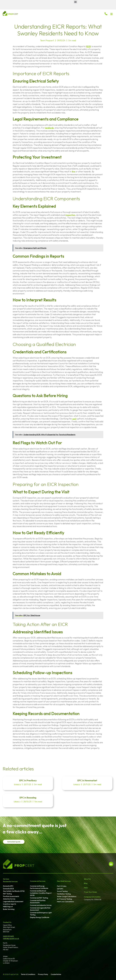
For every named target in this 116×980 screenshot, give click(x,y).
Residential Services (10, 881)
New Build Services (64, 881)
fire (73, 172)
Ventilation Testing (64, 894)
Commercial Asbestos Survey (41, 905)
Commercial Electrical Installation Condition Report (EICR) (41, 893)
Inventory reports (10, 904)
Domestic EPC (8, 886)
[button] (76, 2)
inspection (70, 215)
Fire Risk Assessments (11, 896)
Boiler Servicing (9, 909)
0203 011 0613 (8, 936)
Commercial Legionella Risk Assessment (40, 909)
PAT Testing (7, 894)
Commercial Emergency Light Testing (41, 914)
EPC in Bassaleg (28, 798)
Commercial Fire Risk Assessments (38, 902)
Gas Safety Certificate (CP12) (14, 891)
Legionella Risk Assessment (13, 901)
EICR (89, 46)
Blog (86, 883)
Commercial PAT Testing (39, 898)
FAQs (86, 888)
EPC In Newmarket (87, 780)
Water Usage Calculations (67, 896)
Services (6, 879)
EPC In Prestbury (28, 780)
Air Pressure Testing (64, 899)
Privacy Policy (43, 974)
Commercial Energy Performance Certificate (39, 887)
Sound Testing (62, 891)
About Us (87, 879)
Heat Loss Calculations (65, 902)
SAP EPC (60, 889)
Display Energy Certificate (40, 917)
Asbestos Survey (9, 899)
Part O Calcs (62, 886)
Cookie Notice (56, 974)
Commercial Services (38, 881)
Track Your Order (90, 892)
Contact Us (7, 922)
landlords (49, 128)
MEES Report (8, 907)
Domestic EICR (8, 889)
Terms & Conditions (28, 974)
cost (74, 419)
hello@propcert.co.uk (11, 939)
